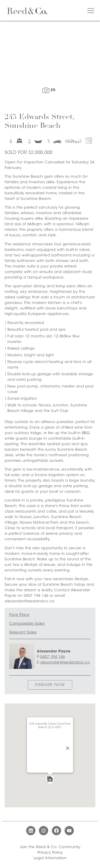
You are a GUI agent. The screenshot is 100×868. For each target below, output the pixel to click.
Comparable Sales (27, 624)
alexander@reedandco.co (65, 663)
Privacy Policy (50, 853)
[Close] (68, 748)
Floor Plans (19, 615)
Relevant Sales (23, 633)
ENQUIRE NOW (50, 685)
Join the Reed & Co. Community (50, 847)
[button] (50, 780)
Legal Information (50, 858)
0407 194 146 (53, 657)
